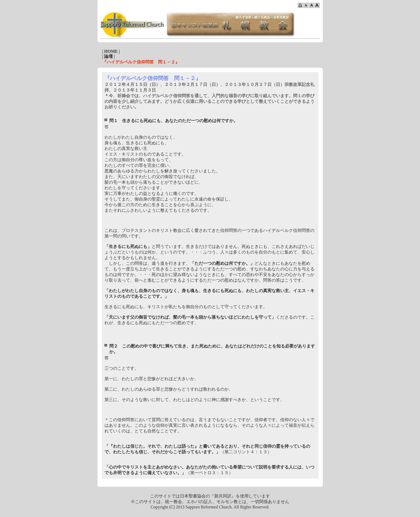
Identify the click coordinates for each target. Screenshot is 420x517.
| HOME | (111, 51)
